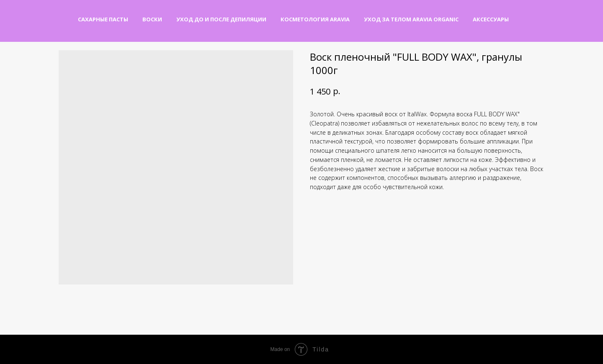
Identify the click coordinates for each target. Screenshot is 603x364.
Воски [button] (152, 19)
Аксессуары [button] (491, 19)
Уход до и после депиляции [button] (221, 19)
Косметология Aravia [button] (315, 19)
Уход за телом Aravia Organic (411, 19)
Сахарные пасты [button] (103, 19)
